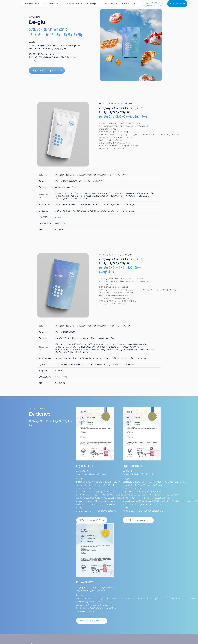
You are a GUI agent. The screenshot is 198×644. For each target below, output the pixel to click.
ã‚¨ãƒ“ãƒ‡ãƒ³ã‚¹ (51, 5)
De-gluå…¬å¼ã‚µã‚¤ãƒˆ (47, 70)
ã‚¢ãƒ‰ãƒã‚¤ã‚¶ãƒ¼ (73, 5)
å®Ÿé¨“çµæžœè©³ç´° (93, 520)
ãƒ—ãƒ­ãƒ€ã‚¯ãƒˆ (32, 5)
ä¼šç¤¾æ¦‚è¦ (92, 5)
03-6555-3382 (155, 4)
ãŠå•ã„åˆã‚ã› (130, 5)
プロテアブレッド (177, 5)
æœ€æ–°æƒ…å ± (110, 5)
